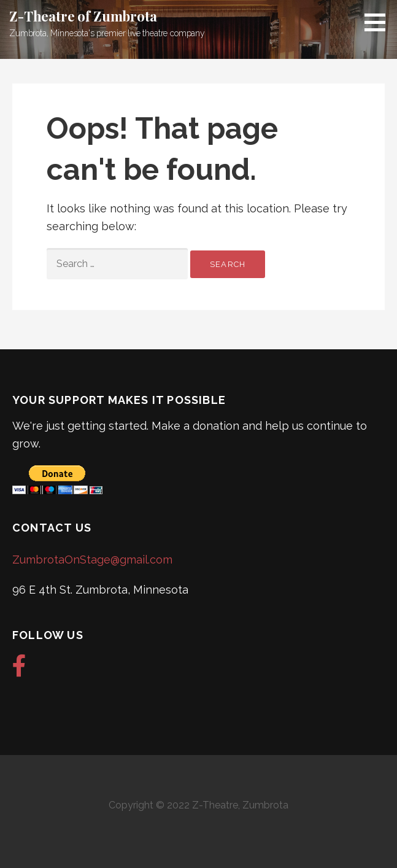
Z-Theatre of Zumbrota (83, 16)
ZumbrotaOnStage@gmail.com (92, 560)
